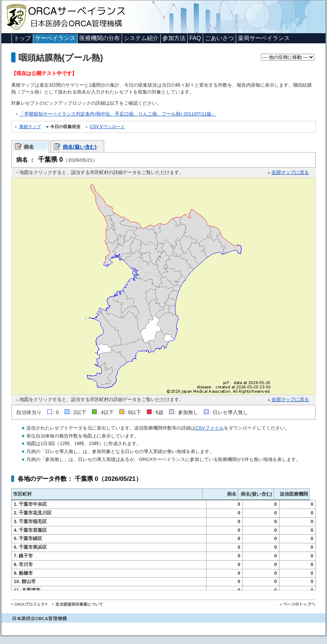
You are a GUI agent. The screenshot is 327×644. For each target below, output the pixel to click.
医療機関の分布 (100, 38)
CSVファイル (210, 428)
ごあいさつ (219, 38)
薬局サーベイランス (264, 38)
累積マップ (30, 127)
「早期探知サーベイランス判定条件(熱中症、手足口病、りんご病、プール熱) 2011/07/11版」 (118, 114)
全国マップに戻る (290, 172)
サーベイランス (55, 38)
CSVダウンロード (107, 127)
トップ (22, 38)
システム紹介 (141, 38)
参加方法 (174, 38)
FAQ (195, 38)
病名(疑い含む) (80, 147)
